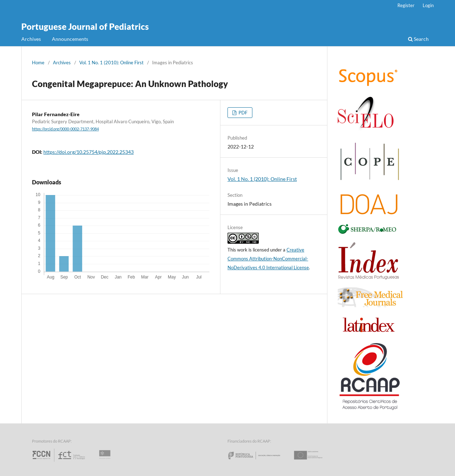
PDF (242, 113)
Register (406, 5)
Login (428, 5)
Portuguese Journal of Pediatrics (85, 26)
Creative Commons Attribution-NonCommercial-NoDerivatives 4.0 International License (268, 259)
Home (38, 63)
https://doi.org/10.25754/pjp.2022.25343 (89, 152)
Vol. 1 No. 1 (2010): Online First (111, 63)
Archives (31, 39)
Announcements (70, 39)
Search (418, 39)
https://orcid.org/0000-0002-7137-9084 (65, 129)
